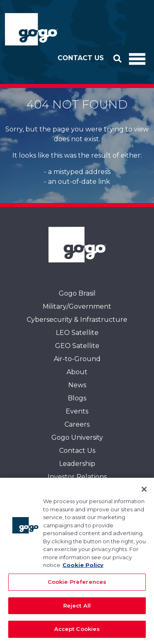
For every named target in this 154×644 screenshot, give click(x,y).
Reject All (77, 609)
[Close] (144, 493)
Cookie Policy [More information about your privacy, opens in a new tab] (83, 569)
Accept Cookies (77, 633)
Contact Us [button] (81, 58)
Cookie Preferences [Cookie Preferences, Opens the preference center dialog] (77, 585)
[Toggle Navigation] (137, 58)
